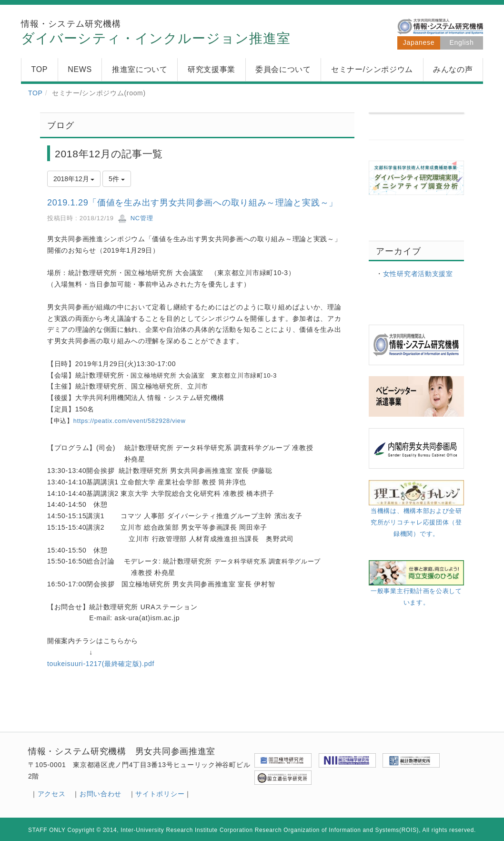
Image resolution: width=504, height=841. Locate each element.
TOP (35, 93)
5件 (117, 179)
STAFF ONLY (47, 830)
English (462, 42)
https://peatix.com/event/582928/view (130, 421)
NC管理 (135, 218)
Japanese (419, 42)
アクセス (52, 794)
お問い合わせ (101, 794)
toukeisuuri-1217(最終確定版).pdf (101, 664)
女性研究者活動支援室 (418, 274)
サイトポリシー (160, 794)
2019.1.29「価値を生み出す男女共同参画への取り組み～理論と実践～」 (192, 203)
